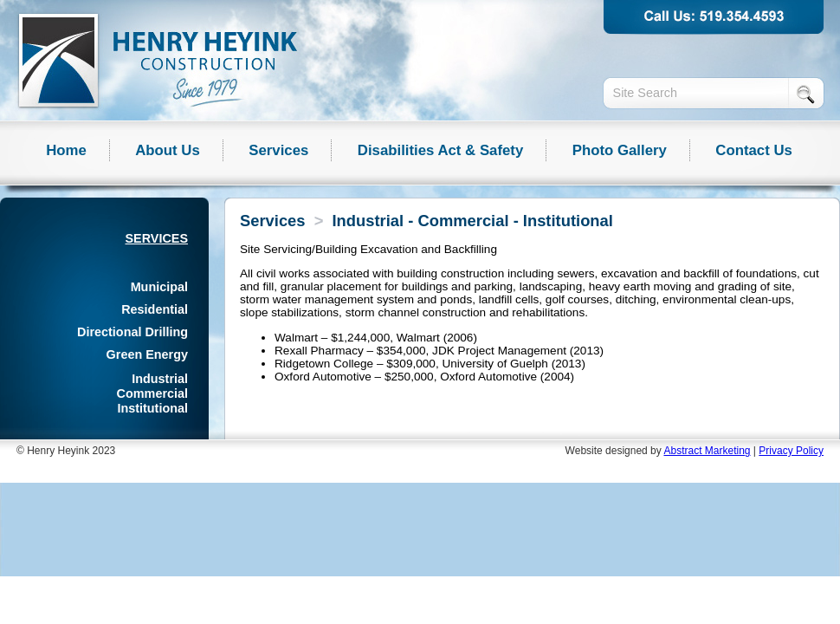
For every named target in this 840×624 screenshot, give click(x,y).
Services (278, 150)
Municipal (159, 287)
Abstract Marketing (707, 451)
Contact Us (754, 150)
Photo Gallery (620, 150)
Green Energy (147, 354)
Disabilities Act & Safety (441, 150)
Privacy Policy (791, 451)
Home (66, 150)
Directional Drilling (132, 332)
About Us (168, 150)
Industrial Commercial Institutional (152, 393)
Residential (155, 309)
